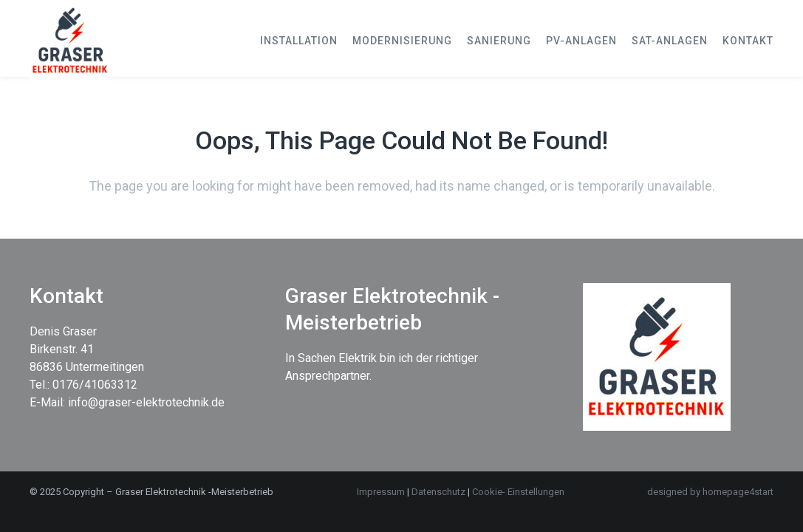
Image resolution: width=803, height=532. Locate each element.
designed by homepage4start (710, 492)
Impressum (381, 492)
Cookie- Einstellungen (518, 492)
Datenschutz (440, 492)
